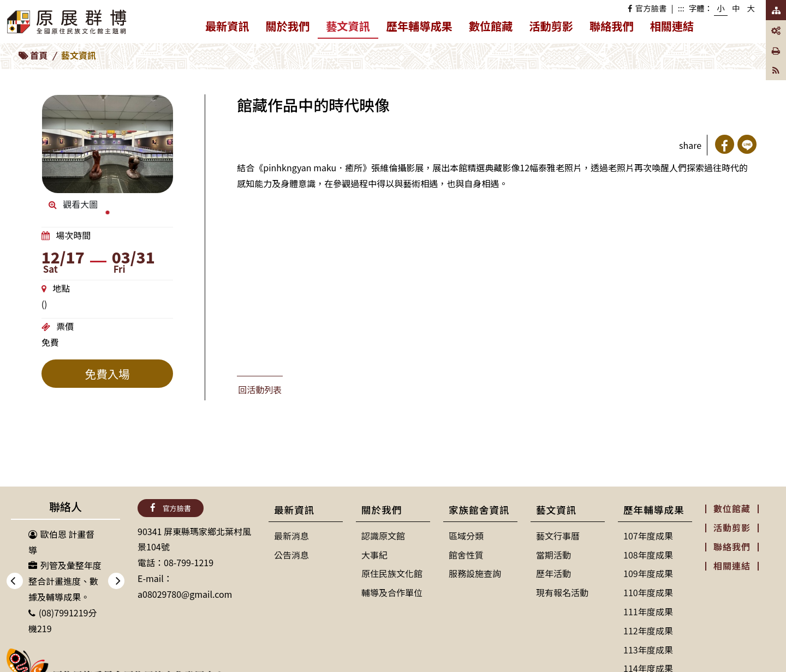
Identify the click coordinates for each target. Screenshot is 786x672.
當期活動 (553, 555)
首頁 (39, 55)
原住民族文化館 (392, 573)
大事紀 (374, 555)
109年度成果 (648, 573)
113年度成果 (648, 650)
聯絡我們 (612, 26)
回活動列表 (260, 389)
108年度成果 (648, 555)
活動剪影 (551, 26)
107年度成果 (648, 536)
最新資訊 (231, 28)
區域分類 (466, 536)
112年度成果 (648, 631)
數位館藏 (491, 26)
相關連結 (672, 26)
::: (681, 8)
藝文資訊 (352, 27)
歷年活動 (553, 573)
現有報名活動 (562, 592)
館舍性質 (466, 555)
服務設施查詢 (475, 573)
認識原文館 (383, 536)
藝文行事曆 (558, 536)
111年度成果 (648, 611)
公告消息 (291, 555)
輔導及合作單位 (392, 592)
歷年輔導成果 (424, 28)
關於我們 (292, 28)
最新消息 (291, 536)
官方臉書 (647, 8)
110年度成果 (648, 592)
